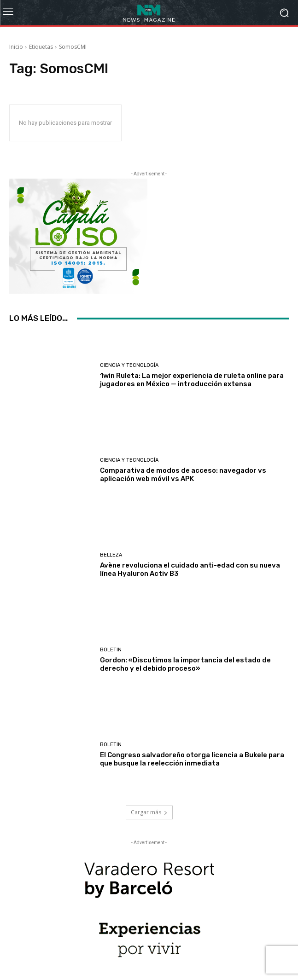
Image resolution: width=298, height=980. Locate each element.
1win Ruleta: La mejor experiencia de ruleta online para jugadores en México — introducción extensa (192, 380)
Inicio (16, 47)
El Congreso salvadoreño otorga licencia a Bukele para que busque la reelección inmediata (192, 759)
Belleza (111, 555)
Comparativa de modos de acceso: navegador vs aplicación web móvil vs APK (183, 475)
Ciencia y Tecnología (129, 365)
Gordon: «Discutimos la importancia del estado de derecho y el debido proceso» (185, 664)
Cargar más (149, 812)
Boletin (111, 650)
